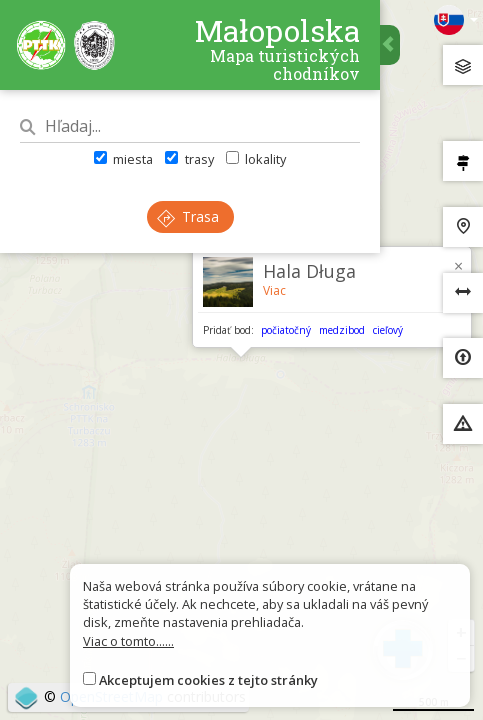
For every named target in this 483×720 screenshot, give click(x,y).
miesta (123, 159)
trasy (189, 159)
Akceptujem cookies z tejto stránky (208, 680)
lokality (256, 159)
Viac (274, 290)
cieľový (388, 330)
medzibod (342, 330)
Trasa (188, 216)
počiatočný (286, 330)
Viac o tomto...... (128, 641)
